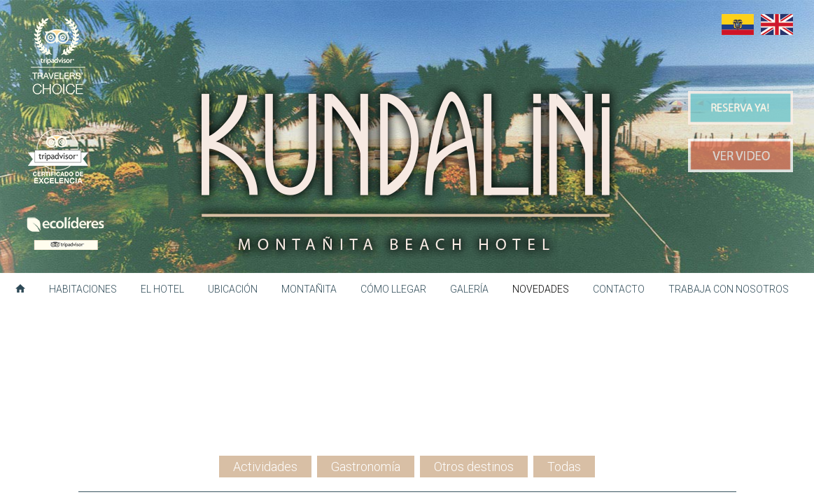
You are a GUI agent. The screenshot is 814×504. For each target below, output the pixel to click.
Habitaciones (83, 289)
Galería (469, 289)
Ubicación (233, 289)
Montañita (309, 289)
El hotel (162, 289)
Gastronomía (366, 362)
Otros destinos (474, 362)
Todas (564, 362)
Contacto (619, 289)
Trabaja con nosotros (729, 289)
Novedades (541, 289)
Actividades (265, 362)
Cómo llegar (393, 289)
